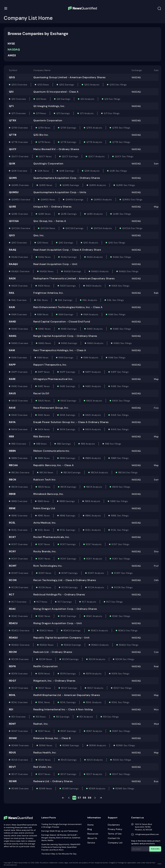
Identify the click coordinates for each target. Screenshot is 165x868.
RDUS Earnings (69, 760)
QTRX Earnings (68, 128)
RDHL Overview (20, 702)
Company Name (42, 70)
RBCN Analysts (94, 487)
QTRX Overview (20, 128)
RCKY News (44, 559)
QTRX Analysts (94, 128)
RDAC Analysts (94, 616)
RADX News (44, 286)
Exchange (137, 70)
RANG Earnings (69, 343)
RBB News (41, 444)
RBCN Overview (20, 487)
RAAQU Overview (21, 271)
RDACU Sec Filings (128, 630)
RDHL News (44, 702)
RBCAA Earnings (72, 472)
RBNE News (44, 516)
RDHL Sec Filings (120, 702)
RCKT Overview (20, 544)
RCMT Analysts (96, 573)
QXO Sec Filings (117, 243)
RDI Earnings (63, 717)
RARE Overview (20, 386)
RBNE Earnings (68, 516)
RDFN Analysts (94, 674)
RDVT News (44, 774)
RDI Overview (19, 717)
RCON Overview (20, 587)
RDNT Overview (20, 731)
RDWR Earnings (70, 789)
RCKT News (44, 544)
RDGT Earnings (69, 688)
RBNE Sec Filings (120, 516)
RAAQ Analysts (95, 257)
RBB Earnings (64, 444)
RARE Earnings (68, 386)
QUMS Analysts (98, 185)
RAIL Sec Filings (115, 300)
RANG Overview (20, 343)
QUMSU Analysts (103, 200)
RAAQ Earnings (69, 257)
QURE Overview (20, 214)
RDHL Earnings (68, 702)
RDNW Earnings (71, 745)
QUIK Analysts (92, 171)
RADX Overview (20, 286)
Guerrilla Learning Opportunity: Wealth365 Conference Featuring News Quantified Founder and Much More (61, 847)
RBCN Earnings (68, 487)
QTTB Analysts (94, 142)
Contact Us (114, 838)
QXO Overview (19, 243)
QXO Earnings (66, 243)
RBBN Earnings (68, 458)
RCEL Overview (20, 530)
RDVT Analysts (94, 774)
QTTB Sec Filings (121, 142)
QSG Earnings (67, 85)
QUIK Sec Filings (118, 171)
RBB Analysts (88, 444)
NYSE (11, 44)
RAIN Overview (19, 314)
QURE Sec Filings (122, 214)
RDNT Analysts (94, 731)
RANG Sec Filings (123, 343)
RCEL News (44, 530)
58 (84, 798)
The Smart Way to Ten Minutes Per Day (59, 854)
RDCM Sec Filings (125, 659)
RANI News (43, 358)
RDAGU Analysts (100, 645)
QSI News (41, 99)
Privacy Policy (115, 829)
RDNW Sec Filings (125, 745)
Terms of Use (115, 834)
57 (79, 798)
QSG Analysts (92, 85)
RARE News (44, 386)
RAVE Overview (20, 415)
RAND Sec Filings (122, 329)
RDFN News (44, 674)
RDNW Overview (20, 745)
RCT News (42, 602)
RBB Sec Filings (113, 444)
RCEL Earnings (68, 530)
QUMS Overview (20, 185)
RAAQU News (47, 271)
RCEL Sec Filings (120, 530)
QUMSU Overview (21, 200)
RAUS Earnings (68, 401)
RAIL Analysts (90, 300)
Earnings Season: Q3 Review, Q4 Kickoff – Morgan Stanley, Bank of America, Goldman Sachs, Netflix (61, 838)
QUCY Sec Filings (124, 156)
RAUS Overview (20, 401)
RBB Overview (19, 444)
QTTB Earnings (68, 142)
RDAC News (44, 616)
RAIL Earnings (65, 300)
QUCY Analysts (97, 156)
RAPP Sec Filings (120, 372)
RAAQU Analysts (100, 271)
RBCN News (44, 487)
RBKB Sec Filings (119, 501)
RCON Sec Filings (123, 587)
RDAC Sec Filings (121, 616)
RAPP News (44, 372)
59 (90, 798)
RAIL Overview (19, 300)
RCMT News (45, 573)
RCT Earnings (65, 602)
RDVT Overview (20, 774)
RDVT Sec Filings (121, 774)
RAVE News (44, 415)
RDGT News (45, 688)
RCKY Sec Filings (121, 559)
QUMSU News (48, 200)
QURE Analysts (95, 214)
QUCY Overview (20, 156)
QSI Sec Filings (112, 99)
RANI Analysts (91, 358)
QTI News (41, 113)
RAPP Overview (20, 372)
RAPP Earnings (68, 372)
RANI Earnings (66, 358)
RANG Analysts (95, 343)
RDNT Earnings (68, 731)
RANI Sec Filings (117, 358)
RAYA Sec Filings (120, 429)
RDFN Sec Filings (120, 674)
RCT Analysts (89, 602)
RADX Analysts (94, 286)
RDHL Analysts (94, 702)
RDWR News (46, 789)
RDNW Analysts (98, 745)
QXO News (43, 243)
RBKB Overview (19, 501)
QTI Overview (19, 113)
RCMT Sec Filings (123, 573)
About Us (92, 838)
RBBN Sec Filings (120, 458)
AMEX (12, 55)
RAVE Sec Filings (120, 415)
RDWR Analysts (97, 789)
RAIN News (43, 314)
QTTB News (44, 142)
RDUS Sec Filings (122, 760)
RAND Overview (20, 329)
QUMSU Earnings (75, 200)
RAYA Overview (20, 429)
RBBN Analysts (93, 458)
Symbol (13, 70)
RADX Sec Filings (120, 286)
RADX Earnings (68, 286)
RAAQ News (45, 257)
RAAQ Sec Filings (122, 257)
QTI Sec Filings (112, 113)
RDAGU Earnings (73, 645)
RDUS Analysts (95, 760)
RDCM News (46, 659)
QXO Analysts (91, 243)
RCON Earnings (70, 587)
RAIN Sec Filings (117, 314)
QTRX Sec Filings (121, 128)
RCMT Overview (20, 573)
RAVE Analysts (93, 415)
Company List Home (28, 18)
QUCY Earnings (70, 156)
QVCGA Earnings (75, 228)
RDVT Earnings (68, 774)
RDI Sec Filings (111, 717)
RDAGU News (47, 645)
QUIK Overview (19, 171)
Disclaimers (114, 825)
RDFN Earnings (68, 674)
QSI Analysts (87, 99)
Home (90, 825)
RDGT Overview (20, 688)
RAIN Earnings (66, 314)
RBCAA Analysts (100, 472)
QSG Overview (19, 85)
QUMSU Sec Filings (132, 200)
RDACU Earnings (72, 630)
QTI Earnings (63, 113)
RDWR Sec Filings (125, 789)
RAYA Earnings (68, 429)
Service (91, 843)
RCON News (45, 587)
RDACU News (46, 630)
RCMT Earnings (70, 573)
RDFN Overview (20, 674)
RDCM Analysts (97, 659)
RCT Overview (19, 602)
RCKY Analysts (94, 559)
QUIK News (43, 171)
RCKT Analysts (94, 544)
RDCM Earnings (70, 659)
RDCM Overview (20, 659)
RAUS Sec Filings (121, 401)
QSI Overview (19, 99)
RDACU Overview (20, 630)
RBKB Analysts (93, 501)
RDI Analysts (86, 717)
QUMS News (46, 185)
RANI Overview (19, 358)
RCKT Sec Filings (120, 544)
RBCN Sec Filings (121, 487)
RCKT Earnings (68, 544)
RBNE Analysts (93, 516)
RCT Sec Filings (115, 602)
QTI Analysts (87, 113)
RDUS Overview (20, 760)
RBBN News (44, 458)
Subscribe (155, 849)
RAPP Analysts (93, 372)
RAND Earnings (69, 329)
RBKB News (44, 501)
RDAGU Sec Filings (129, 645)
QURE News (45, 214)
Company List (115, 843)
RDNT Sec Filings (121, 731)
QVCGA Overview (21, 228)
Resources (93, 834)
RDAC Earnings (68, 616)
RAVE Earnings (68, 415)
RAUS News (44, 401)
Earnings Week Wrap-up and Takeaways (60, 831)
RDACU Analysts (100, 630)
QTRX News (44, 128)
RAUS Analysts (94, 401)
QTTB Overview (20, 142)
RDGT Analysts (95, 688)
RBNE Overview (20, 516)
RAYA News (44, 429)
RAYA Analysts (93, 429)
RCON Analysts (96, 587)
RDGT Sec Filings (123, 688)
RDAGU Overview (21, 645)
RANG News (45, 343)
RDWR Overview (20, 789)
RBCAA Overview (20, 472)
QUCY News (45, 156)
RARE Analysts (93, 386)
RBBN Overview (20, 458)
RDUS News (45, 760)
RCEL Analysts (93, 530)
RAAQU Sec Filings (129, 271)
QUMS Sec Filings (125, 185)
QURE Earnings (69, 214)
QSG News (43, 85)
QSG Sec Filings (118, 85)
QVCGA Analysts (103, 228)
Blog (90, 829)
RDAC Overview (20, 616)
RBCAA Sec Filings (128, 472)
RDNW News (46, 745)
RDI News (41, 717)
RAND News (45, 329)
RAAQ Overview (20, 257)
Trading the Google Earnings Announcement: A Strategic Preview (62, 826)
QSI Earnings (63, 99)
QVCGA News (48, 228)
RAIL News (42, 300)
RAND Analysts (95, 329)
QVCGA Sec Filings (132, 228)
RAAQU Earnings (73, 271)
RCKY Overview (20, 559)
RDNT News (44, 731)
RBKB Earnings (67, 501)
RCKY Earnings (68, 559)
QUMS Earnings (71, 185)
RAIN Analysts (91, 314)
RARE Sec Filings (120, 386)
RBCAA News (46, 472)
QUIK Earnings (67, 171)
